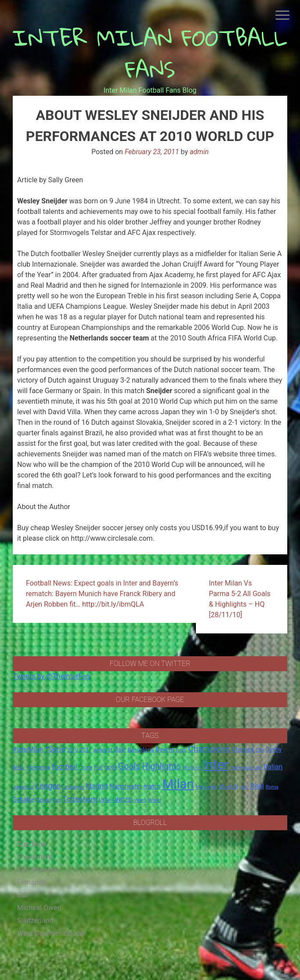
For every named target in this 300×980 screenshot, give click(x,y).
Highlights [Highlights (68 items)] (161, 766)
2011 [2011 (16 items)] (85, 750)
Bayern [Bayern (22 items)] (165, 749)
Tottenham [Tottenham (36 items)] (80, 799)
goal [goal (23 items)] (110, 767)
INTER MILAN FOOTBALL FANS (150, 53)
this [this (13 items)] (57, 800)
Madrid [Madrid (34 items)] (97, 786)
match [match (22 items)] (152, 786)
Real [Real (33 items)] (257, 786)
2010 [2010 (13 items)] (72, 750)
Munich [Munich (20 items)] (228, 787)
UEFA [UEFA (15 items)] (105, 800)
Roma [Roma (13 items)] (272, 787)
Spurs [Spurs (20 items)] (43, 800)
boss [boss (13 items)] (181, 750)
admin (199, 152)
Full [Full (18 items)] (98, 767)
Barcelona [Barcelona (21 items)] (141, 749)
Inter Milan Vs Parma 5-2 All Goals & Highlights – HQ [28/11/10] (240, 599)
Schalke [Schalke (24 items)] (24, 799)
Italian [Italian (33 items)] (273, 767)
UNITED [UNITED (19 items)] (123, 800)
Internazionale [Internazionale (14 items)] (246, 767)
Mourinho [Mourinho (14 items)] (206, 787)
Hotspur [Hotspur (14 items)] (192, 767)
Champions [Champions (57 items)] (209, 749)
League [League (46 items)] (48, 786)
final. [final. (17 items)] (19, 767)
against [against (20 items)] (103, 750)
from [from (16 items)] (87, 767)
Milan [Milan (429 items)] (178, 784)
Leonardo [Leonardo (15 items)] (73, 787)
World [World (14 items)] (155, 800)
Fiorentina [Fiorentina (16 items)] (38, 767)
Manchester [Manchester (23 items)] (126, 786)
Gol (22, 895)
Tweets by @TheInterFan (51, 676)
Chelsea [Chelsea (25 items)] (243, 750)
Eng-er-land (35, 857)
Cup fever (32, 844)
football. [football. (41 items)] (65, 767)
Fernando (32, 882)
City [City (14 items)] (260, 750)
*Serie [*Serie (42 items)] (55, 749)
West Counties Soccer (51, 933)
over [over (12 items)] (244, 787)
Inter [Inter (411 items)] (215, 765)
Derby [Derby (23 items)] (274, 749)
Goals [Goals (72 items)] (129, 766)
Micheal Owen (39, 908)
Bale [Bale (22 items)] (120, 749)
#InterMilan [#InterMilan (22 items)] (28, 749)
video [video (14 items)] (140, 800)
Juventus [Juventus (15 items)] (23, 787)
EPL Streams (37, 870)
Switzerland (35, 920)
